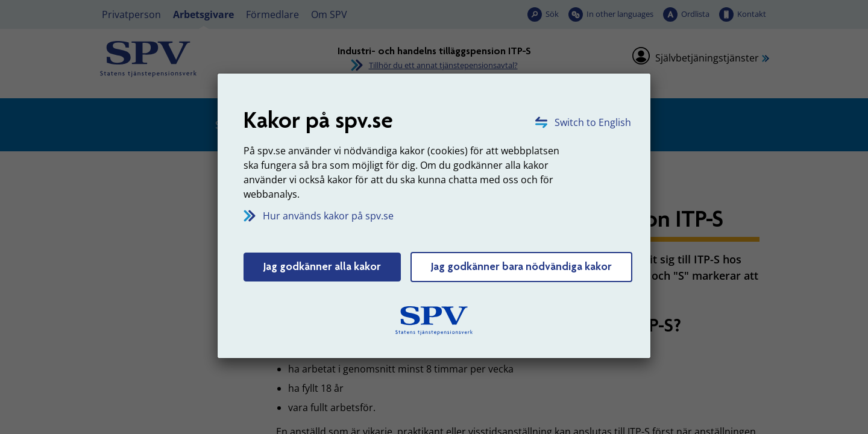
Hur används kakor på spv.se (328, 216)
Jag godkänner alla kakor (322, 266)
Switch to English (593, 122)
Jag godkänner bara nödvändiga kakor (521, 266)
